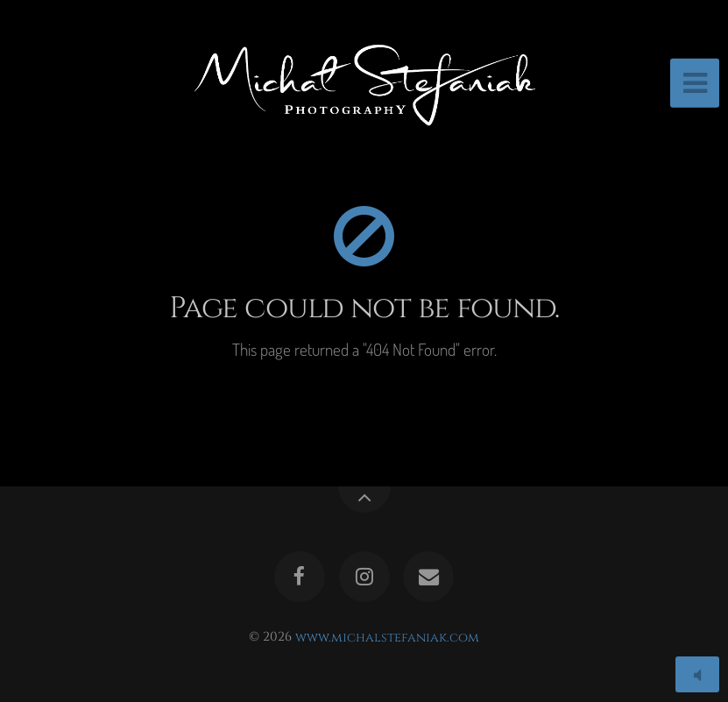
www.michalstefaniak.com (387, 637)
